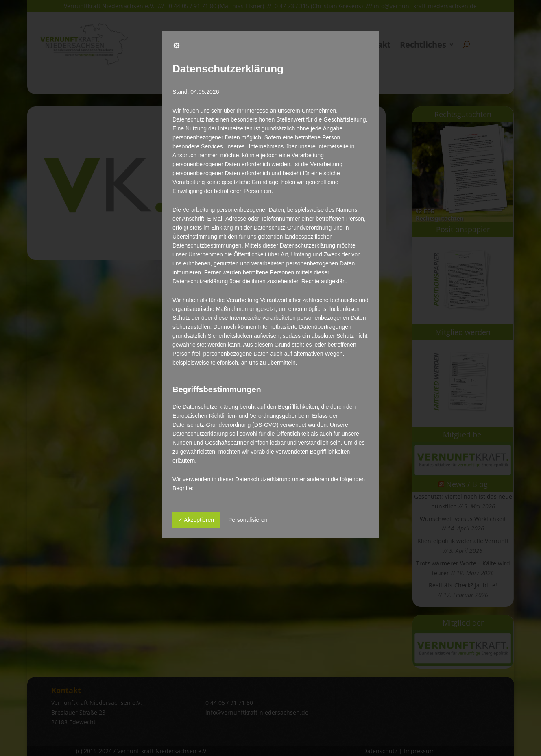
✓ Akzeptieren (196, 520)
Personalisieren (248, 520)
